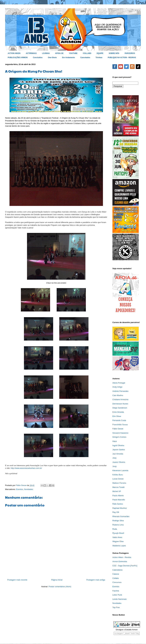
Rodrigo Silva (118, 521)
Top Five (116, 607)
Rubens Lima (118, 525)
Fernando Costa (119, 420)
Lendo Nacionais (120, 599)
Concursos (117, 582)
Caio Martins (118, 395)
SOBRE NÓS (114, 53)
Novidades (29, 489)
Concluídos (38, 58)
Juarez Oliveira (119, 462)
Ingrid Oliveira (118, 445)
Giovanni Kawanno (120, 433)
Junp (114, 466)
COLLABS (87, 53)
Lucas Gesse (118, 479)
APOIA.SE (59, 53)
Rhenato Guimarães (121, 516)
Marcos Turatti (118, 487)
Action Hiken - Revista (122, 557)
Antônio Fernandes (120, 391)
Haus (115, 441)
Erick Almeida (118, 412)
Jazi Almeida (118, 454)
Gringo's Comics (119, 437)
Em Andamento (69, 58)
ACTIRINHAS (31, 53)
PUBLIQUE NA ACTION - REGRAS (122, 58)
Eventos (20, 489)
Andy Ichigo (117, 387)
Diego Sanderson (120, 408)
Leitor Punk (117, 595)
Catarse (116, 574)
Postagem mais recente (17, 580)
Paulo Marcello (119, 500)
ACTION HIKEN (14, 53)
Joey (114, 458)
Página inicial (57, 580)
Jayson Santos (119, 450)
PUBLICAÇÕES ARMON (18, 58)
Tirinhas (99, 58)
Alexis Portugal (119, 383)
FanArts (116, 591)
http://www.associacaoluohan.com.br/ (26, 468)
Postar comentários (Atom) (60, 587)
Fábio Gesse (118, 429)
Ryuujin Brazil (118, 533)
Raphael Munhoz (120, 508)
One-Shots (52, 58)
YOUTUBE (73, 53)
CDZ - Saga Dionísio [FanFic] (125, 566)
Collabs (116, 578)
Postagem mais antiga (96, 580)
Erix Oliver (117, 416)
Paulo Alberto (118, 496)
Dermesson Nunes (120, 404)
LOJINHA (46, 53)
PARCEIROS (130, 53)
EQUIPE (100, 53)
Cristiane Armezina (120, 399)
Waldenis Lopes (119, 546)
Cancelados (85, 58)
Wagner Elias (118, 541)
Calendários (117, 570)
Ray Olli (116, 512)
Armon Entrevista (120, 561)
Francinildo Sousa (120, 425)
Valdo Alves (117, 537)
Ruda (115, 529)
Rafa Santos (118, 504)
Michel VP (117, 491)
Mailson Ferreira (119, 483)
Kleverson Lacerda (120, 470)
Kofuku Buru (118, 475)
